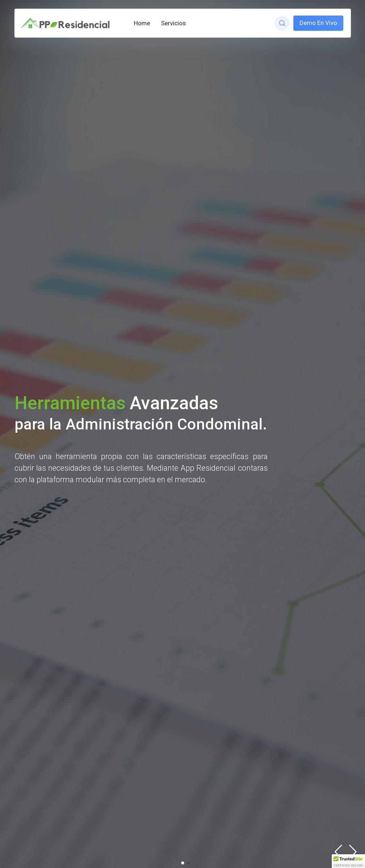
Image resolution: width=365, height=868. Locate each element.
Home (142, 23)
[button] (353, 852)
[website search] (282, 23)
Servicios (173, 23)
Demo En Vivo (318, 23)
